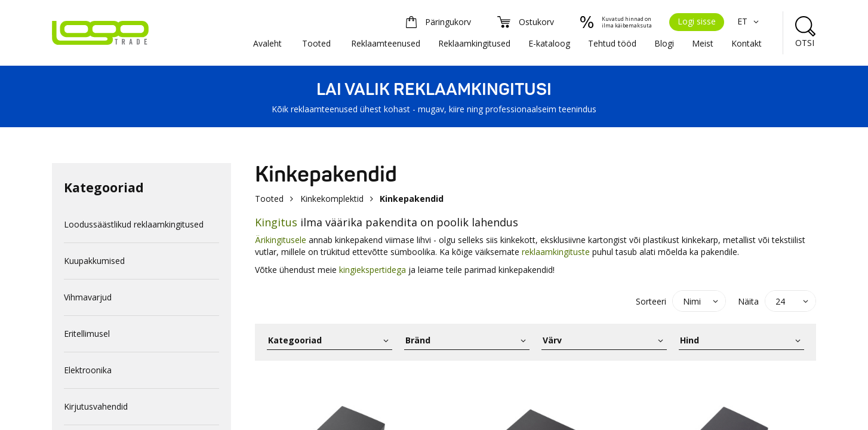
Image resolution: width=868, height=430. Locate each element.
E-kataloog (549, 43)
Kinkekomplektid (332, 199)
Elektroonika (88, 370)
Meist (703, 43)
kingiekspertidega (373, 270)
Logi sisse (697, 21)
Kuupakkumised (94, 261)
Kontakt (747, 43)
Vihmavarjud (88, 297)
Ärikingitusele (281, 240)
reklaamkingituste (556, 252)
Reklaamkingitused (474, 43)
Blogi (664, 43)
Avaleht (267, 43)
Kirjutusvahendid (96, 406)
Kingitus (276, 222)
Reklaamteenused (386, 43)
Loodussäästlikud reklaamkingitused (134, 224)
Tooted (316, 43)
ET (750, 21)
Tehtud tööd (612, 43)
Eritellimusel (87, 334)
